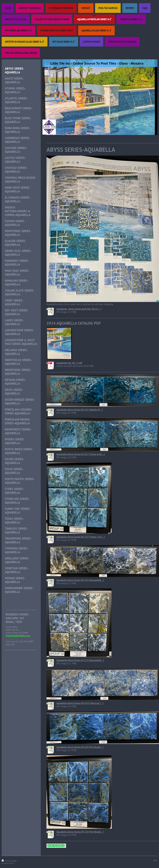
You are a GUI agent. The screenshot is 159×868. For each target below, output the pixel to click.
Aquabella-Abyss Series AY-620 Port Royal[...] (80, 747)
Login (155, 860)
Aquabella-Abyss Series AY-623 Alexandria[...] (80, 580)
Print (5, 861)
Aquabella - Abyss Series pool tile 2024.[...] (79, 309)
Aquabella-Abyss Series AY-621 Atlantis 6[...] (80, 410)
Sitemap (13, 861)
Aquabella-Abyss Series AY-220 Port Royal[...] (80, 832)
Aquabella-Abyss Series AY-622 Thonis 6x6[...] (81, 454)
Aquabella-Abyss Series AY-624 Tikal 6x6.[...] (80, 703)
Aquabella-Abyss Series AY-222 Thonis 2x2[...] (81, 537)
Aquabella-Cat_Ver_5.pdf (69, 363)
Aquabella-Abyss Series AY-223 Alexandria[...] (80, 660)
